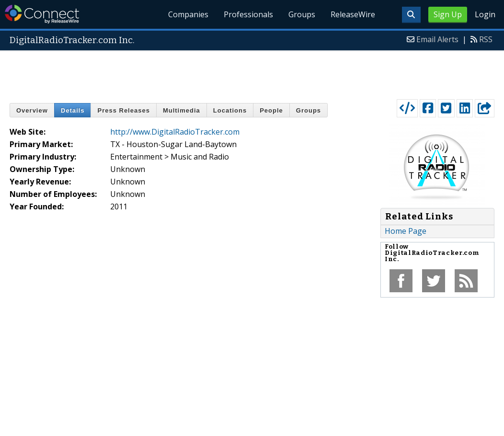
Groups (302, 14)
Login (485, 14)
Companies (188, 14)
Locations (230, 110)
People (271, 110)
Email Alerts (437, 39)
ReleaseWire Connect (42, 14)
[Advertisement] (252, 73)
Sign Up (448, 14)
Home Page (406, 231)
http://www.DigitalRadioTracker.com (175, 132)
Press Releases (123, 110)
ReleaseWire (353, 14)
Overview (32, 110)
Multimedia (182, 110)
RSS (486, 39)
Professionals (248, 14)
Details (73, 110)
